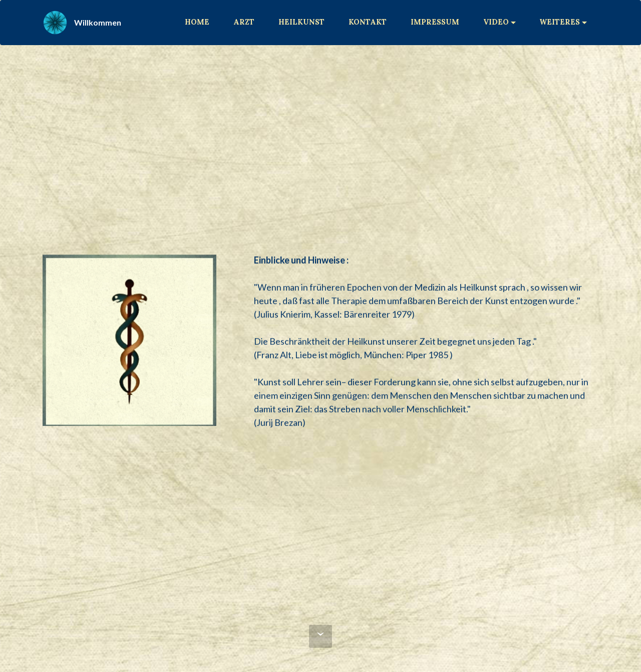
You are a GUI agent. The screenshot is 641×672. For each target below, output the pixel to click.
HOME (197, 22)
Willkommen (98, 22)
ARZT (244, 22)
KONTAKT (368, 22)
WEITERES (560, 22)
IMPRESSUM (435, 22)
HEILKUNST (301, 22)
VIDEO (496, 22)
